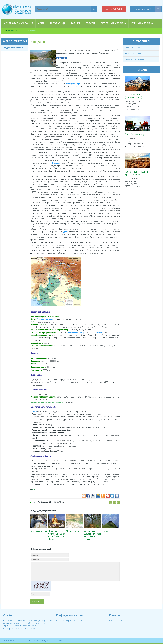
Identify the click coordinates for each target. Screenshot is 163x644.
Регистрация (117, 9)
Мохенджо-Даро (73, 84)
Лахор (81, 333)
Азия (24, 31)
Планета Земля (13, 31)
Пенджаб (56, 163)
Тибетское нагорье (45, 319)
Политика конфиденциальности (70, 621)
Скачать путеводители (134, 59)
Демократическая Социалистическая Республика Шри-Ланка (57, 535)
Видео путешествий (133, 54)
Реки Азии (36, 490)
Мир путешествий (132, 48)
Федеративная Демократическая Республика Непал (92, 535)
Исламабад (73, 333)
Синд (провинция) (134, 134)
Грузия (105, 531)
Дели (66, 232)
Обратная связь (116, 621)
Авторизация (145, 9)
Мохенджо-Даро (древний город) (134, 96)
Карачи (99, 333)
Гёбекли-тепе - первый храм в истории (137, 173)
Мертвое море (73, 531)
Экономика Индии (39, 531)
